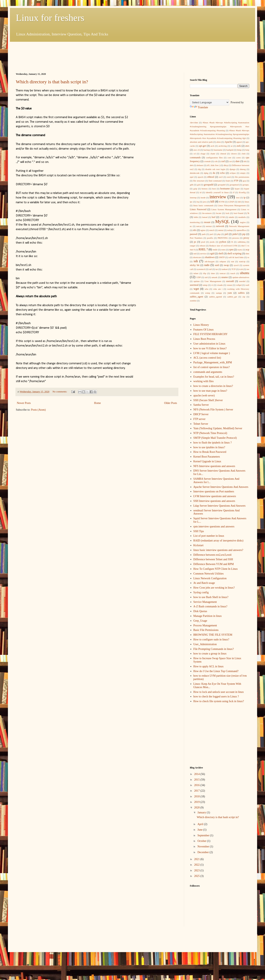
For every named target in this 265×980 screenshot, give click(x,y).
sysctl (236, 265)
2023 (197, 870)
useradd (230, 281)
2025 (197, 876)
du (214, 173)
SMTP (222, 257)
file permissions (242, 177)
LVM (222, 217)
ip (245, 198)
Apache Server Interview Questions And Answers (221, 487)
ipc (191, 202)
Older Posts (171, 403)
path (204, 234)
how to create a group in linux (210, 654)
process (236, 238)
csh (216, 161)
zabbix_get (232, 297)
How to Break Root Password (210, 452)
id (201, 192)
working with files (204, 381)
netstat (209, 226)
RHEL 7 (203, 249)
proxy (246, 238)
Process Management (205, 625)
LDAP (231, 202)
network (220, 226)
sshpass (223, 261)
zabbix (241, 293)
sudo (207, 265)
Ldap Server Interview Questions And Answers (220, 506)
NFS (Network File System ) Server (213, 410)
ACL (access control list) (207, 358)
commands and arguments (208, 372)
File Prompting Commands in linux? (214, 649)
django (233, 169)
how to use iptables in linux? (209, 447)
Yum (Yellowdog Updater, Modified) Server (218, 428)
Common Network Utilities (209, 574)
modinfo (242, 217)
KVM (222, 202)
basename (218, 150)
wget (196, 289)
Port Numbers (196, 238)
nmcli (212, 230)
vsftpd (239, 285)
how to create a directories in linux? (213, 386)
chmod (223, 154)
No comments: (60, 392)
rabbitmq (241, 242)
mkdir (231, 217)
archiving (222, 146)
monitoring (195, 222)
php (219, 234)
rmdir (215, 250)
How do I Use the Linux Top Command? (216, 671)
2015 (197, 780)
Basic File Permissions (206, 630)
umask (214, 277)
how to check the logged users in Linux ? (216, 697)
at (232, 146)
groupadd (209, 185)
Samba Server (201, 405)
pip (244, 234)
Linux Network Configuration (210, 578)
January (202, 812)
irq (198, 202)
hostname (225, 189)
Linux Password (198, 209)
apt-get (202, 146)
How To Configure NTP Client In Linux (216, 569)
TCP (233, 269)
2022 (197, 865)
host (214, 189)
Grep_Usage (200, 621)
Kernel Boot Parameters (207, 457)
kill (212, 202)
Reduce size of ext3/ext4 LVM (223, 246)
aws (247, 146)
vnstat (229, 285)
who (207, 289)
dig (199, 169)
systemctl (201, 269)
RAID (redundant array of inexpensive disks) (218, 541)
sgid (212, 254)
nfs (194, 230)
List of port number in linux (209, 536)
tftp (205, 273)
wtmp (208, 293)
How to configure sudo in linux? (211, 640)
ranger (193, 246)
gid (199, 185)
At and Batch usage (204, 583)
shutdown (210, 257)
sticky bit (195, 265)
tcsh (241, 269)
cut (230, 161)
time (213, 273)
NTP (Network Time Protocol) (210, 433)
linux (247, 202)
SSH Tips (199, 531)
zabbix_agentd (215, 297)
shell (221, 254)
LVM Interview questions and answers (215, 496)
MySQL (222, 222)
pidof (235, 234)
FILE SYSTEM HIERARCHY (211, 334)
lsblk (196, 217)
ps (195, 242)
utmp (205, 285)
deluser (200, 165)
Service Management (205, 602)
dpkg (206, 173)
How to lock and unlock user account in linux (219, 692)
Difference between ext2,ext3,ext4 (212, 555)
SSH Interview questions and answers (214, 501)
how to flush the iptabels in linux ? (213, 443)
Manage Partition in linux (208, 616)
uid (206, 277)
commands (195, 158)
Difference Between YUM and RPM (214, 564)
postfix (210, 238)
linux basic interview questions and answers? (218, 550)
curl (223, 161)
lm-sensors (207, 213)
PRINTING (223, 238)
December (203, 852)
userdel (242, 281)
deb (191, 165)
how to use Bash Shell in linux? (211, 597)
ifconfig (242, 192)
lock (228, 213)
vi (212, 285)
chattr (213, 154)
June (200, 830)
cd (195, 154)
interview (218, 197)
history (205, 189)
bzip (247, 150)
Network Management (239, 226)
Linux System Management (224, 209)
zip (244, 297)
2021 (197, 859)
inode (203, 198)
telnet (196, 273)
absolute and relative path (201, 142)
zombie (193, 301)
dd (245, 161)
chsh (244, 154)
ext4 (229, 177)
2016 (197, 785)
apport (239, 142)
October (202, 841)
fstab (228, 181)
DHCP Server (201, 414)
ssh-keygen (210, 261)
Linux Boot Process (204, 339)
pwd (203, 242)
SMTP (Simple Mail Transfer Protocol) (215, 438)
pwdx (212, 242)
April (201, 824)
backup (207, 150)
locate (219, 213)
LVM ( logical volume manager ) (212, 353)
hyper (237, 189)
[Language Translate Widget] (210, 102)
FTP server (199, 419)
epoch (200, 177)
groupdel (222, 185)
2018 (197, 796)
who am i (218, 289)
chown (234, 154)
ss (248, 257)
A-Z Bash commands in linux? (210, 606)
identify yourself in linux (217, 192)
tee (248, 269)
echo (222, 173)
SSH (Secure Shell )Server (208, 400)
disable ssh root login (215, 169)
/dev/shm (194, 122)
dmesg (243, 169)
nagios (243, 222)
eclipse (233, 173)
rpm (231, 250)
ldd (239, 202)
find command (215, 181)
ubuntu (245, 273)
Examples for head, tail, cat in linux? (214, 377)
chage (203, 154)
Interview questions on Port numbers (214, 491)
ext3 (221, 177)
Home (97, 403)
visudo (220, 285)
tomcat (222, 273)
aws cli (197, 150)
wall (247, 285)
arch (212, 146)
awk (239, 146)
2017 (197, 791)
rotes (223, 250)
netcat (199, 226)
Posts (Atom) (38, 410)
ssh (196, 261)
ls (248, 213)
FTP (236, 181)
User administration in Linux (209, 344)
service (203, 254)
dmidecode (195, 173)
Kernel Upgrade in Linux (207, 461)
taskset (225, 269)
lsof (213, 217)
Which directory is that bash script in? (52, 82)
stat (233, 261)
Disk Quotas (200, 611)
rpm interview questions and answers (214, 527)
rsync (240, 250)
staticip (242, 261)
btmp (239, 150)
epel (192, 177)
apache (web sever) (204, 396)
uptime (197, 281)
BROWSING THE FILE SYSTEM (213, 635)
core (230, 158)
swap (226, 265)
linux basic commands (203, 205)
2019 (197, 802)
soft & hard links (236, 257)
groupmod (234, 185)
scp (247, 250)
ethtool (211, 177)
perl (211, 234)
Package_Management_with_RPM (213, 362)
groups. (246, 185)
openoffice (241, 230)
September (204, 835)
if (234, 192)
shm (247, 254)
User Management (213, 281)
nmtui (221, 230)
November (204, 847)
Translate (199, 107)
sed (195, 254)
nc (191, 226)
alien (219, 142)
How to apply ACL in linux (209, 666)
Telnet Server (201, 424)
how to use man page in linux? (210, 391)
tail (210, 269)
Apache (228, 142)
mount (207, 222)
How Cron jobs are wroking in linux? (214, 588)
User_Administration (205, 644)
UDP (199, 277)
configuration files (214, 158)
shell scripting (234, 254)
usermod (194, 285)
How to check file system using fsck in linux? (219, 701)
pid (226, 234)
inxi (238, 198)
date (238, 161)
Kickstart (198, 545)
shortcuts (197, 257)
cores (238, 158)
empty (243, 173)
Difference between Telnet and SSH (213, 559)
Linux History (201, 325)
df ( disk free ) (213, 165)
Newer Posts (24, 403)
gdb (192, 185)
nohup (230, 230)
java (205, 202)
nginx (203, 230)
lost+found (238, 213)
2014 (197, 774)
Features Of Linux (204, 330)
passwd (194, 234)
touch (233, 273)
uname (225, 277)
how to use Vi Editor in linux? (210, 348)
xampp (219, 293)
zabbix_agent (196, 297)
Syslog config (201, 592)
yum (230, 293)
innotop (193, 198)
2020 (197, 808)
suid (217, 265)
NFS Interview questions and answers (214, 466)
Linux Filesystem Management (232, 205)
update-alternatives (241, 277)
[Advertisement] (88, 57)
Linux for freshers (50, 18)
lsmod (205, 217)
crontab (207, 161)
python (223, 242)
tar (217, 269)
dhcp (226, 165)
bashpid (230, 150)
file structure (199, 181)
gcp (244, 181)
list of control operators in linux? (212, 367)
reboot (202, 246)
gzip (195, 189)
